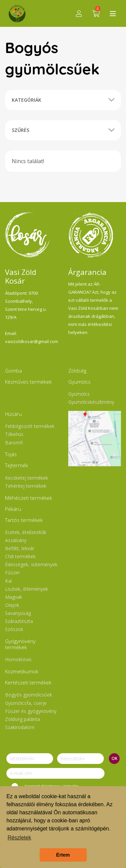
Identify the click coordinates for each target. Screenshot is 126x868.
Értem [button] (63, 855)
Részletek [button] (19, 838)
